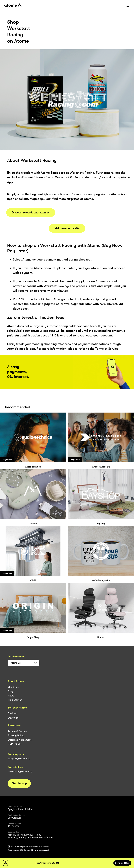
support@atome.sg (19, 758)
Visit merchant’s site (67, 228)
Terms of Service (17, 731)
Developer (14, 718)
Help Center (15, 700)
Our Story (14, 687)
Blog (10, 691)
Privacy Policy (16, 736)
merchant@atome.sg (20, 771)
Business (13, 713)
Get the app (19, 783)
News (11, 696)
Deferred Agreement (20, 740)
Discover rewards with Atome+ (31, 213)
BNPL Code (14, 744)
